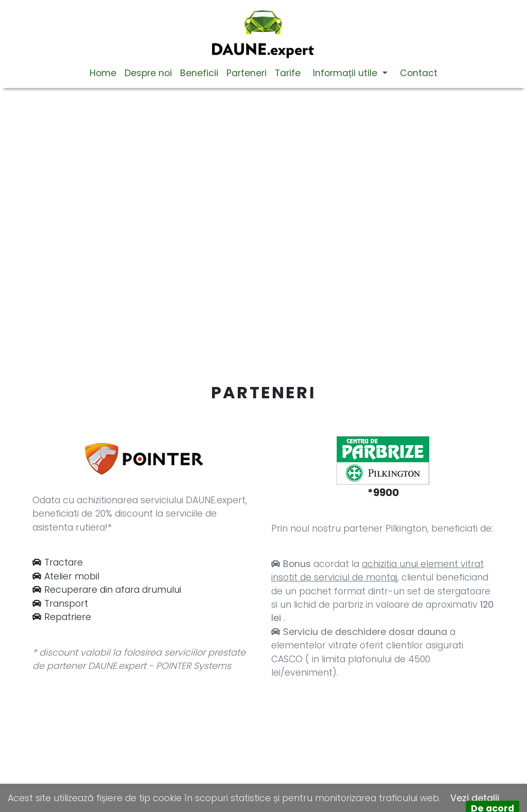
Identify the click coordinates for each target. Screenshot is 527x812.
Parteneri (247, 73)
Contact (419, 73)
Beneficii (199, 73)
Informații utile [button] (346, 73)
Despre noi (148, 73)
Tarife (288, 73)
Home (103, 73)
